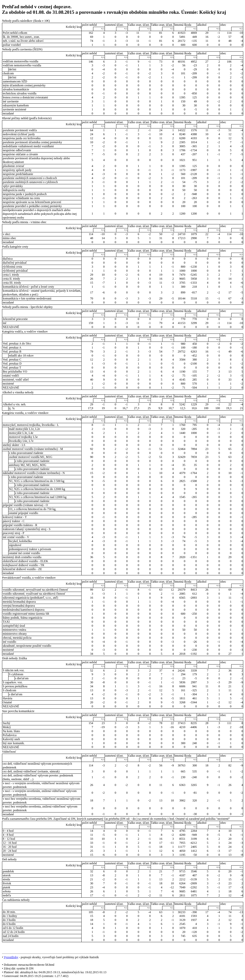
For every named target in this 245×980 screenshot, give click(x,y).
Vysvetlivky (11, 957)
